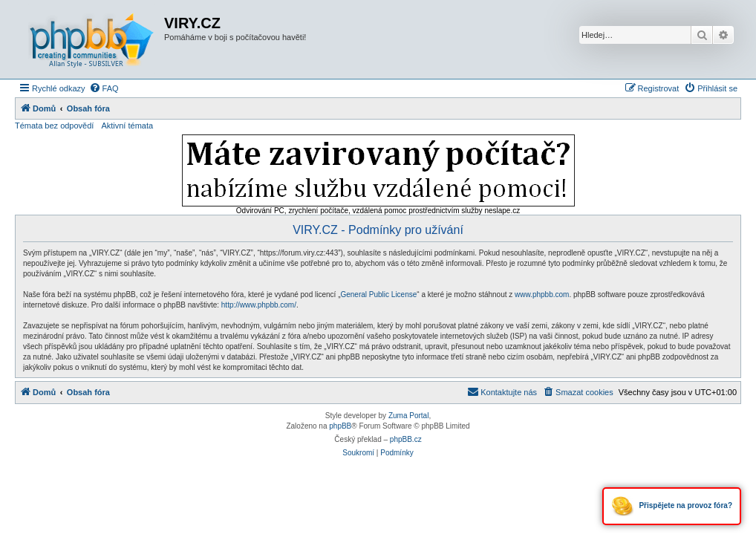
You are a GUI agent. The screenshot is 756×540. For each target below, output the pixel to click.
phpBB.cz (406, 439)
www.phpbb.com (542, 295)
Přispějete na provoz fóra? (672, 506)
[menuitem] (104, 88)
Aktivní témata (127, 126)
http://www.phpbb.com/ (259, 305)
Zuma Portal (408, 416)
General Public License (378, 295)
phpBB (340, 426)
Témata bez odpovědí (54, 126)
